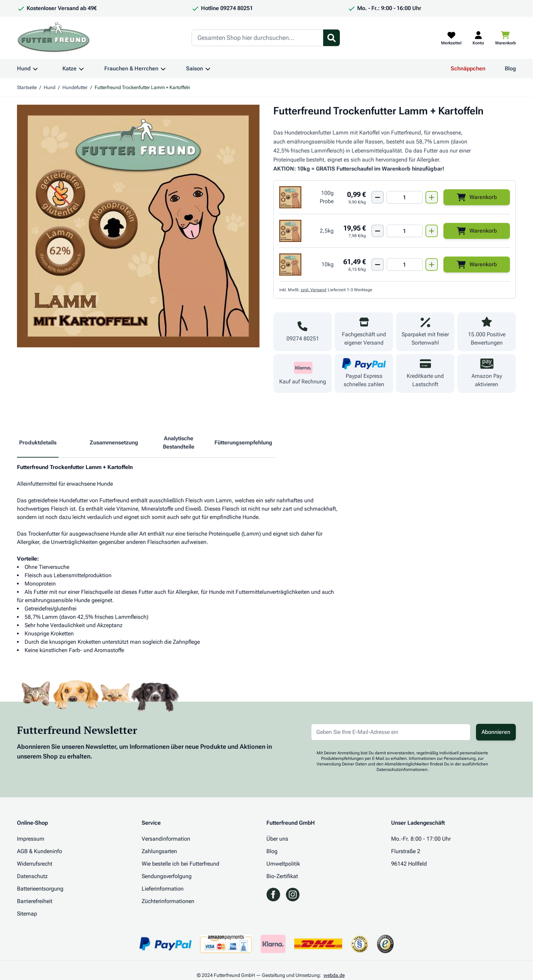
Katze (69, 68)
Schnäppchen (468, 68)
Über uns (277, 839)
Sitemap (27, 914)
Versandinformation (166, 839)
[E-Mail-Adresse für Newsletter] (391, 732)
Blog (510, 68)
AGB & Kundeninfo (39, 851)
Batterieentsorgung (40, 889)
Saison (195, 68)
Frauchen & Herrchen (131, 68)
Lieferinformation (163, 889)
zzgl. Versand (314, 290)
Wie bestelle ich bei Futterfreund (180, 864)
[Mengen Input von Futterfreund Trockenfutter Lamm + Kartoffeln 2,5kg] (405, 231)
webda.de (334, 975)
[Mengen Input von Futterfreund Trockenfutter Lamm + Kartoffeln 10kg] (405, 264)
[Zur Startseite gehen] (54, 38)
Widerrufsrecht (35, 864)
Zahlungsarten (159, 851)
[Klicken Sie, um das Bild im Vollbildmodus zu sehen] (138, 226)
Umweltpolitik (283, 864)
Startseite (27, 87)
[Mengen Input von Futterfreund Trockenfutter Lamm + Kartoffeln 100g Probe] (405, 197)
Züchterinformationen (168, 901)
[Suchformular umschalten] (332, 38)
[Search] (257, 38)
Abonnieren (496, 732)
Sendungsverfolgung (167, 876)
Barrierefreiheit (35, 901)
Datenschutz (32, 876)
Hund (24, 68)
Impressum (31, 839)
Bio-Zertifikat (282, 876)
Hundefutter (75, 87)
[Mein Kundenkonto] (478, 38)
